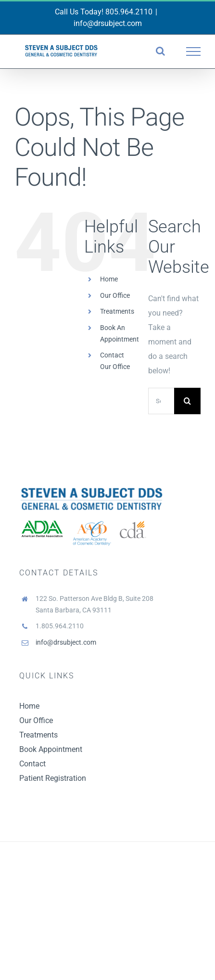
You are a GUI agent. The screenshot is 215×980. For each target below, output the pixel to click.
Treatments (117, 311)
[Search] (187, 401)
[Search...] (161, 401)
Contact (32, 764)
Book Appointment (51, 749)
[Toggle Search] (160, 51)
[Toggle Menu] (194, 51)
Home (109, 279)
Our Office (115, 295)
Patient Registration (53, 778)
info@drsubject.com (108, 23)
